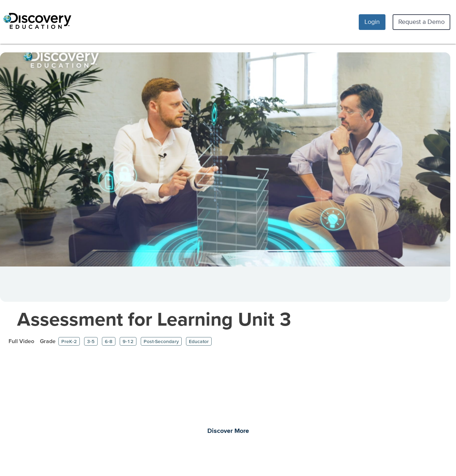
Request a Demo (421, 22)
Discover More (228, 431)
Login (372, 22)
